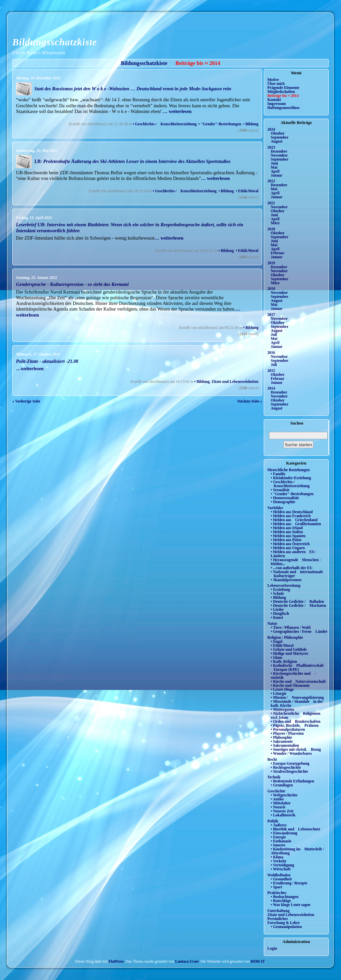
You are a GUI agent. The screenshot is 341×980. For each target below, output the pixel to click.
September (280, 137)
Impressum (277, 104)
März (275, 223)
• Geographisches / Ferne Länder (299, 631)
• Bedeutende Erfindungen (292, 781)
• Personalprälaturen (288, 729)
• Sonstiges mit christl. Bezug (296, 749)
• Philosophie (281, 737)
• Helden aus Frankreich (291, 516)
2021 (271, 203)
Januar (277, 175)
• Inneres (278, 845)
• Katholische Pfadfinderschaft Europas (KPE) (297, 667)
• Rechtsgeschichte (286, 767)
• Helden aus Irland (287, 528)
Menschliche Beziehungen (289, 470)
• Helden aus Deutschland (292, 512)
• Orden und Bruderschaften (296, 721)
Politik (273, 821)
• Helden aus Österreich (290, 544)
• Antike (277, 799)
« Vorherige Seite (26, 401)
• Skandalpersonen (286, 580)
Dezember (279, 151)
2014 (271, 388)
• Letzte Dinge (282, 689)
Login (272, 948)
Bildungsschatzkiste (55, 42)
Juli (274, 335)
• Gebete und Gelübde (289, 649)
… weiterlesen (177, 111)
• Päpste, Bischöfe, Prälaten (295, 725)
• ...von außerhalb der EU (292, 568)
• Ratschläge (281, 901)
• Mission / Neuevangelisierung (297, 697)
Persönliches (278, 919)
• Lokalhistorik (283, 815)
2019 (271, 263)
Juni (274, 163)
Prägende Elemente (283, 88)
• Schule (277, 593)
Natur (272, 623)
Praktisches (277, 893)
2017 (271, 315)
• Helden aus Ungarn (288, 548)
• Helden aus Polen (286, 540)
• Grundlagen (282, 785)
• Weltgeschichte (284, 795)
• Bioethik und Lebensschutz (296, 829)
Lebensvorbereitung (284, 585)
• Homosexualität (285, 498)
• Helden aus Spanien (288, 536)
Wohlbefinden (279, 875)
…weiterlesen (30, 369)
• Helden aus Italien (287, 532)
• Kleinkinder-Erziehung (291, 478)
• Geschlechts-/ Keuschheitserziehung (165, 124)
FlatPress (116, 961)
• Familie (278, 474)
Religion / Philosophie (285, 637)
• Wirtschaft (281, 869)
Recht (272, 759)
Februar (278, 253)
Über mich (276, 84)
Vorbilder (275, 508)
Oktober (278, 133)
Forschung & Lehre (284, 923)
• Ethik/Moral (247, 191)
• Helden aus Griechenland (294, 520)
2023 (271, 147)
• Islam (276, 657)
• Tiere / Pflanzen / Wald (291, 627)
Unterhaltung (279, 911)
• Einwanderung (284, 833)
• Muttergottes (283, 709)
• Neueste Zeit (282, 811)
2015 (271, 371)
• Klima (277, 857)
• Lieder (277, 609)
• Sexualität (280, 490)
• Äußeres (279, 825)
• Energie (278, 837)
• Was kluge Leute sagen (291, 905)
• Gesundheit (281, 879)
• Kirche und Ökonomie (290, 685)
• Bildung (251, 124)
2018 (271, 289)
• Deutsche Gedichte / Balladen (297, 601)
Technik (274, 777)
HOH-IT (258, 961)
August (277, 141)
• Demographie (283, 502)
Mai (274, 167)
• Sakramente (282, 741)
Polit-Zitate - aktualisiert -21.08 (47, 361)
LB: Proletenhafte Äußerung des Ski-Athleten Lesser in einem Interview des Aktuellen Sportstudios (132, 161)
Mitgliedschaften (281, 92)
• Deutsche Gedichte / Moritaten (298, 605)
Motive (273, 80)
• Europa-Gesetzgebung (290, 763)
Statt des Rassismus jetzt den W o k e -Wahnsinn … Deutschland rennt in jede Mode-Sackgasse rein (133, 89)
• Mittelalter (281, 803)
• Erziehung (280, 589)
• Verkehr (279, 861)
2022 (271, 181)
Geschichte (276, 791)
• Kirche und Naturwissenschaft (298, 681)
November (279, 155)
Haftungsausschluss (284, 108)
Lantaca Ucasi (187, 961)
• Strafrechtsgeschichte (289, 771)
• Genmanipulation (286, 927)
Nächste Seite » (250, 401)
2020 (271, 229)
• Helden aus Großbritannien (296, 524)
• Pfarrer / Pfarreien (287, 733)
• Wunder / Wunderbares (291, 753)
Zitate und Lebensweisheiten (235, 382)
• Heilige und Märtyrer (290, 653)
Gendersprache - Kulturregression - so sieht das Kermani (72, 284)
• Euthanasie (281, 841)
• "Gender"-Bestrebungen (220, 124)
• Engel (277, 641)
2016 (271, 353)
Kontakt (274, 100)
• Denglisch (280, 613)
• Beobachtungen (285, 897)
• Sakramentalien (285, 745)
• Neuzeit (278, 807)
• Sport (276, 887)
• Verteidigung (282, 865)
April (275, 171)
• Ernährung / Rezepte (289, 883)
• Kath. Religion (284, 661)
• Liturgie (279, 693)
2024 (271, 129)
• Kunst (277, 617)
